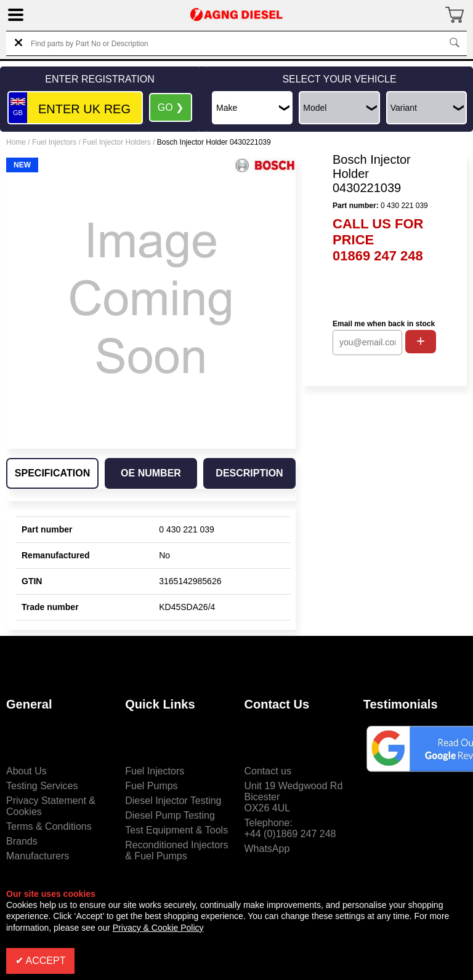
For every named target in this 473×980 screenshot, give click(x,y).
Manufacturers (38, 856)
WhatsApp (267, 849)
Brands (22, 841)
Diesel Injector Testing (173, 801)
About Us (26, 771)
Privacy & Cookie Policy (158, 928)
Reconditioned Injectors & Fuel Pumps (176, 850)
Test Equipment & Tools (176, 830)
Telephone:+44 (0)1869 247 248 (290, 828)
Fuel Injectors (54, 142)
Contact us (268, 771)
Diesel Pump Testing (170, 815)
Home (16, 142)
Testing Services (42, 786)
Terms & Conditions (49, 826)
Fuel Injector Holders (117, 142)
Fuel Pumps (151, 786)
